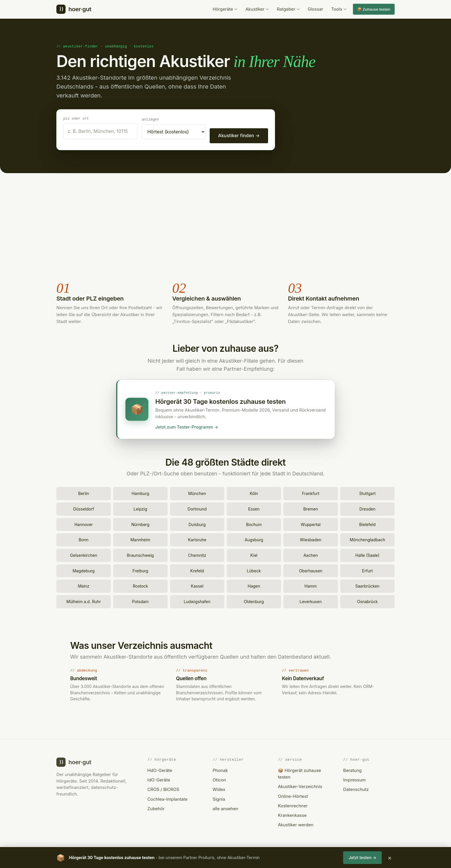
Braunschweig (140, 554)
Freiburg (141, 570)
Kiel (254, 554)
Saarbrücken (367, 585)
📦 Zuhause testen (374, 9)
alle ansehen (225, 808)
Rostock (140, 585)
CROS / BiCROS (163, 788)
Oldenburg (254, 601)
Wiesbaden (311, 539)
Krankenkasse (292, 814)
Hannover (84, 524)
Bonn (84, 539)
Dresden (367, 508)
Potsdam (140, 601)
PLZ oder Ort (76, 118)
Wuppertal (311, 524)
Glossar (316, 9)
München (197, 493)
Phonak (220, 769)
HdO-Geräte (160, 769)
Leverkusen (311, 601)
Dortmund (197, 508)
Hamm (311, 585)
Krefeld (197, 570)
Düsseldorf (83, 508)
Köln (254, 493)
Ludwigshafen (197, 601)
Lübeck (254, 570)
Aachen (311, 554)
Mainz (84, 585)
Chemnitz (197, 554)
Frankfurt (311, 493)
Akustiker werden (296, 824)
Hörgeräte (225, 9)
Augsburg (254, 539)
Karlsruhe (197, 539)
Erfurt (367, 570)
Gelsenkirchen (84, 554)
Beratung (352, 769)
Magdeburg (84, 570)
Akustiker (257, 9)
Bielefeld (367, 524)
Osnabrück (367, 601)
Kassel (197, 585)
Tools (339, 9)
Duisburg (197, 524)
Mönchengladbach (367, 539)
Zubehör (156, 808)
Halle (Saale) (368, 554)
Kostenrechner (293, 805)
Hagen (254, 585)
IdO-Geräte (159, 779)
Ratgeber (288, 9)
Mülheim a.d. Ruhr (84, 601)
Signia (219, 798)
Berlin (84, 493)
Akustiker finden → (239, 135)
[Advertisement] (225, 227)
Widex (219, 788)
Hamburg (140, 493)
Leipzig (140, 508)
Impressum (354, 779)
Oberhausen (310, 570)
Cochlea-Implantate (167, 798)
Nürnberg (141, 524)
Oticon (219, 779)
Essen (254, 508)
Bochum (254, 524)
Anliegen (150, 119)
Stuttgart (367, 493)
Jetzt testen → (362, 858)
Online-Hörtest (293, 795)
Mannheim (140, 539)
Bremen (310, 508)
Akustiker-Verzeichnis (300, 786)
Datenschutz (356, 788)
